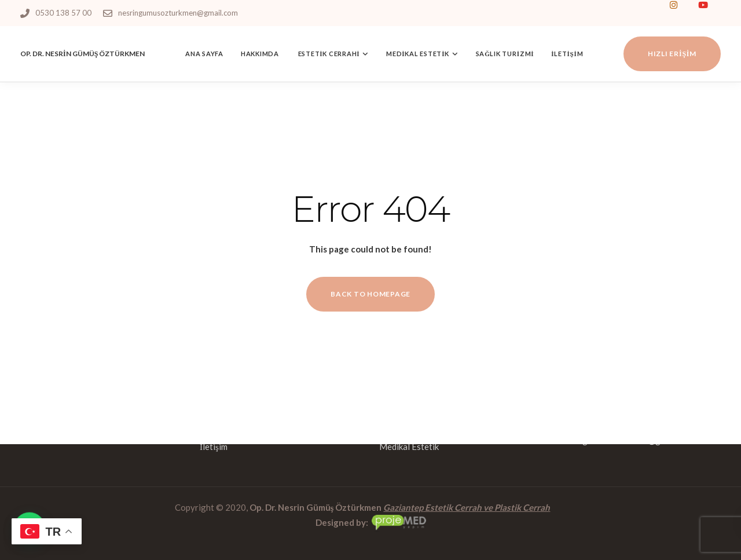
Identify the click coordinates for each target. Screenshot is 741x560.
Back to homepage (370, 294)
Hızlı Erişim (672, 54)
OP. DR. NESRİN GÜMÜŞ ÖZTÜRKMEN (82, 54)
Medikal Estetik (418, 54)
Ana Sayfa (204, 54)
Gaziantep (403, 507)
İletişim (567, 54)
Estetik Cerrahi (328, 54)
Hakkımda (260, 54)
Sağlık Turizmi (505, 54)
